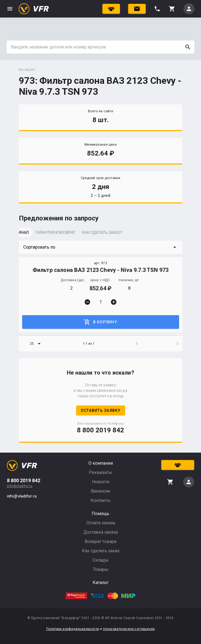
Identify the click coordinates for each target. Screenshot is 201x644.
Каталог (101, 583)
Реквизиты (101, 472)
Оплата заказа (101, 523)
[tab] (33, 234)
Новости (101, 482)
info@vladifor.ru (20, 486)
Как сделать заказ (101, 551)
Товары (101, 569)
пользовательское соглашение (129, 629)
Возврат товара (100, 541)
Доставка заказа (101, 532)
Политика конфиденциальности (73, 629)
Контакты (101, 500)
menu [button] (10, 9)
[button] (101, 247)
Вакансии (100, 491)
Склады (101, 560)
